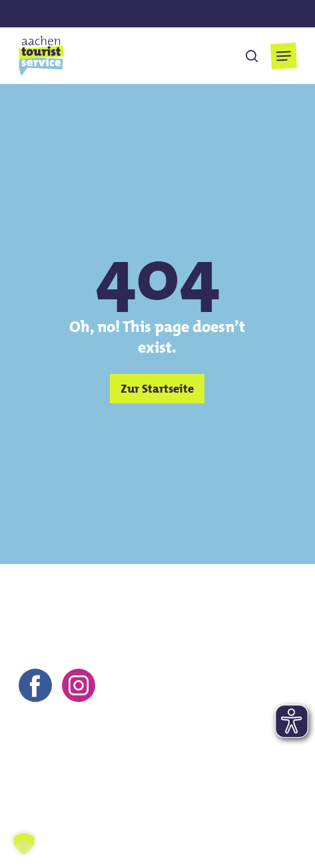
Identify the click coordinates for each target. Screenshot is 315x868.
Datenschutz (219, 787)
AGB (158, 787)
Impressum (102, 787)
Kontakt (38, 787)
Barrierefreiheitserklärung (125, 806)
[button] (283, 56)
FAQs (31, 806)
